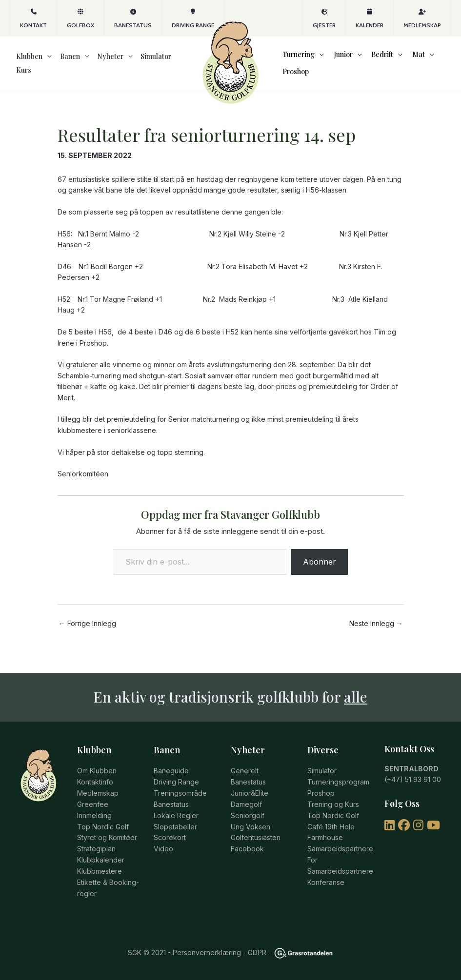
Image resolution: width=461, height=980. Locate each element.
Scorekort (170, 839)
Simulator (130, 69)
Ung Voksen (251, 829)
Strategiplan (96, 850)
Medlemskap (422, 19)
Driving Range (193, 19)
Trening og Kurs (333, 807)
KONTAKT (33, 19)
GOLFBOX (80, 19)
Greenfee (93, 807)
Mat (406, 58)
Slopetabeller (175, 829)
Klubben (23, 69)
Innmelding (94, 817)
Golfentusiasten (256, 839)
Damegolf (246, 807)
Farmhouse (325, 839)
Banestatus (133, 19)
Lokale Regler (176, 817)
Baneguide (171, 774)
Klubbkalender (101, 861)
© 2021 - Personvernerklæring (191, 952)
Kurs (155, 69)
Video (163, 850)
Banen (57, 69)
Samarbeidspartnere (340, 850)
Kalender (370, 19)
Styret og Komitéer (107, 839)
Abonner (320, 574)
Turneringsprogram (338, 785)
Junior (337, 58)
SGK (135, 952)
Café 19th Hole (331, 829)
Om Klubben (97, 774)
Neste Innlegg (376, 636)
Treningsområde (180, 795)
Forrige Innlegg (87, 636)
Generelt (245, 774)
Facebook (247, 850)
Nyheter (91, 69)
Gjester (324, 19)
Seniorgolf (248, 817)
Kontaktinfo (95, 785)
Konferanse (326, 883)
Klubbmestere (100, 872)
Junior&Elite (250, 795)
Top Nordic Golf (103, 829)
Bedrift (373, 58)
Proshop (293, 81)
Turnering (296, 58)
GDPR (257, 952)
